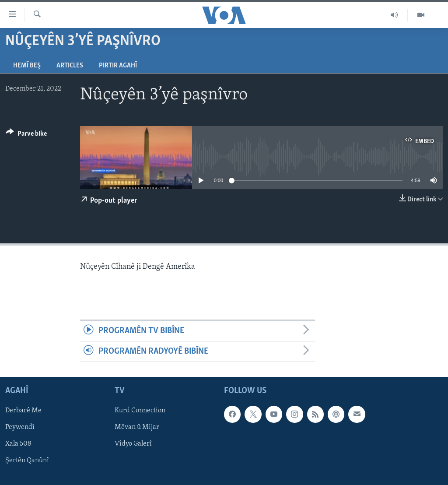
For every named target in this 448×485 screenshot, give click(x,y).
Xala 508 (18, 444)
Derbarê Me (23, 411)
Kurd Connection (140, 411)
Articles (70, 66)
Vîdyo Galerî (133, 444)
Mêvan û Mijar (137, 428)
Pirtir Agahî (118, 66)
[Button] (26, 135)
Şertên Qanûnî (27, 461)
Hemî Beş (27, 66)
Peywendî (20, 428)
